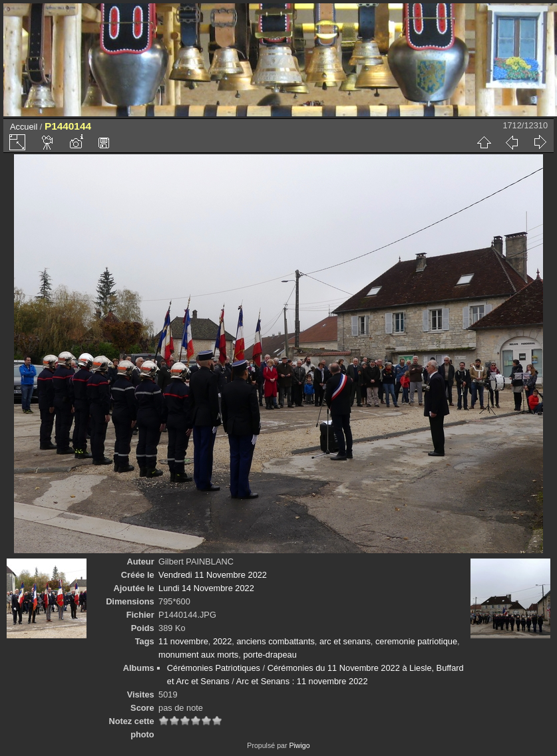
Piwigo (299, 745)
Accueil (24, 127)
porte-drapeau (270, 655)
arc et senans (345, 641)
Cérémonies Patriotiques (214, 668)
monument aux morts (198, 655)
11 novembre (183, 641)
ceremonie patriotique (416, 641)
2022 (222, 641)
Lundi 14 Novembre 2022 (206, 588)
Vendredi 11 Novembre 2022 (213, 575)
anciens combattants (275, 641)
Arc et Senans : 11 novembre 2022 (302, 681)
